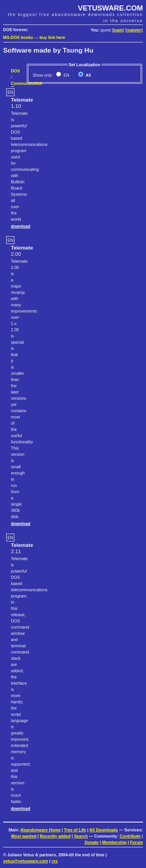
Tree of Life (75, 830)
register (134, 30)
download (21, 226)
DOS (15, 71)
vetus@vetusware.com (26, 861)
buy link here (53, 37)
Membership (114, 842)
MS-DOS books (18, 37)
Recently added (55, 836)
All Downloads (104, 830)
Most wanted (24, 836)
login (118, 30)
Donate (91, 842)
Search (81, 836)
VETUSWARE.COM (110, 8)
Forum (136, 842)
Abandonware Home (40, 830)
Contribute (130, 836)
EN (66, 75)
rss (55, 861)
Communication (27, 83)
